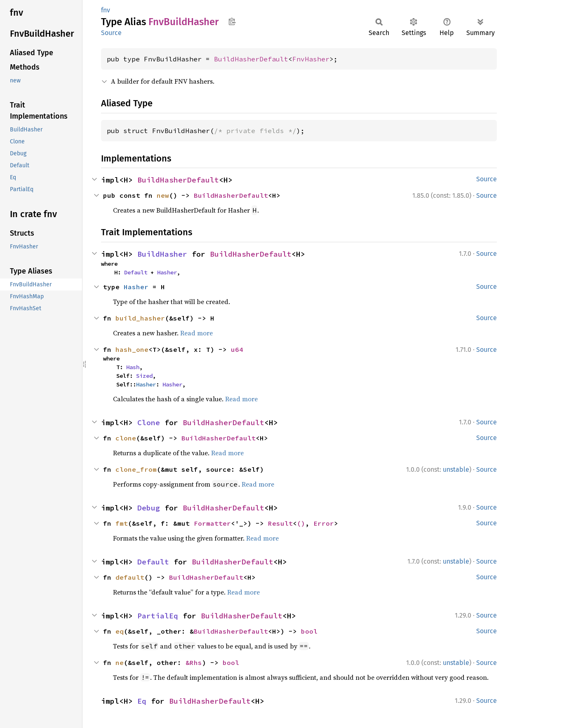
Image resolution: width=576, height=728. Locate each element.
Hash (133, 367)
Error (324, 523)
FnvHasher (311, 59)
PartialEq (158, 616)
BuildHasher (162, 254)
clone (126, 438)
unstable (456, 469)
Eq (142, 701)
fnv (106, 10)
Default (136, 272)
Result (280, 523)
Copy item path (232, 21)
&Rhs (194, 662)
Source (111, 33)
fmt (122, 523)
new (163, 195)
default (130, 577)
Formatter (212, 523)
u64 (237, 349)
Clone (149, 423)
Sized (144, 376)
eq (120, 631)
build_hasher (140, 318)
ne (120, 662)
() (301, 523)
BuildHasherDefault (251, 59)
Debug (149, 508)
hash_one (132, 349)
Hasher (167, 272)
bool (309, 631)
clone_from (136, 469)
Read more (196, 333)
